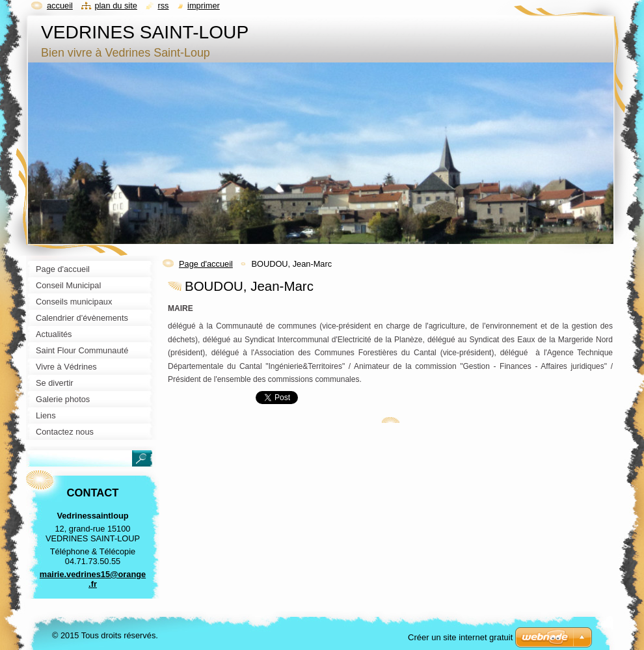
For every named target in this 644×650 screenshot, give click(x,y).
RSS (163, 6)
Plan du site (115, 6)
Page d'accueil (206, 264)
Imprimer (204, 6)
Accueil (60, 6)
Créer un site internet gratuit (460, 637)
